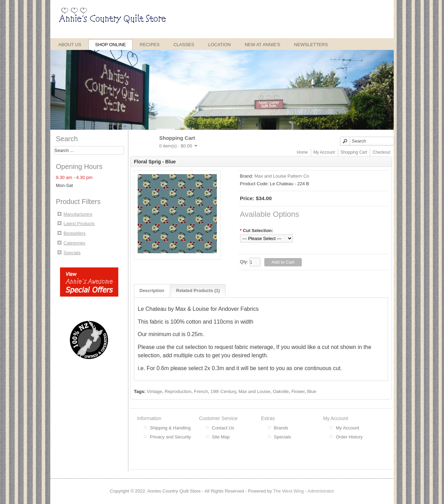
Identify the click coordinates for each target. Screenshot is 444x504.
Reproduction (178, 391)
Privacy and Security (170, 437)
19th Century (223, 391)
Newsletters (311, 45)
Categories (74, 243)
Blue (311, 391)
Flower (298, 391)
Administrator (321, 491)
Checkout (381, 152)
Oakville (281, 391)
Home (302, 152)
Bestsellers (75, 233)
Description (152, 291)
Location (220, 45)
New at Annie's (262, 45)
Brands (281, 428)
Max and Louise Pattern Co (282, 176)
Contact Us (223, 428)
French (201, 391)
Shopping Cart (354, 152)
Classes (184, 45)
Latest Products (79, 224)
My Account (324, 152)
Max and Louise (254, 391)
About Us (70, 45)
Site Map (221, 437)
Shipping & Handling (170, 428)
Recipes (150, 45)
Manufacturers (78, 214)
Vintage (154, 391)
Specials (72, 253)
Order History (349, 437)
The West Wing (288, 491)
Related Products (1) (198, 291)
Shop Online (110, 45)
